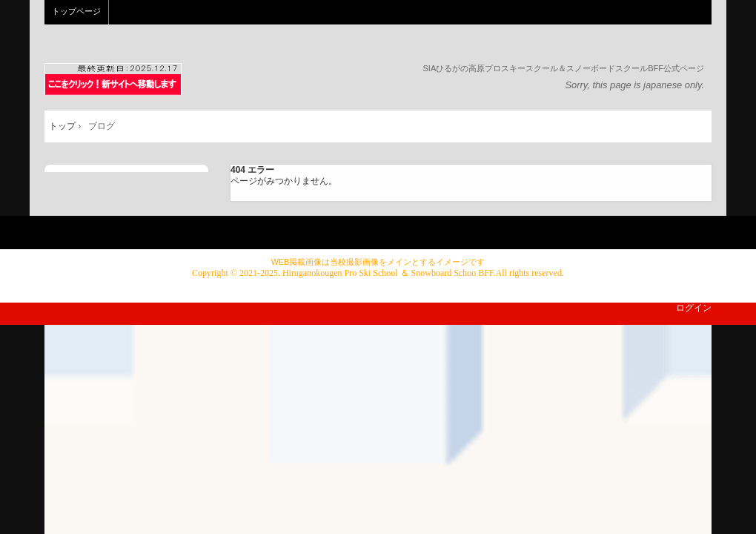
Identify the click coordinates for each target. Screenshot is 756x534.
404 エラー (252, 170)
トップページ (76, 11)
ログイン (694, 308)
